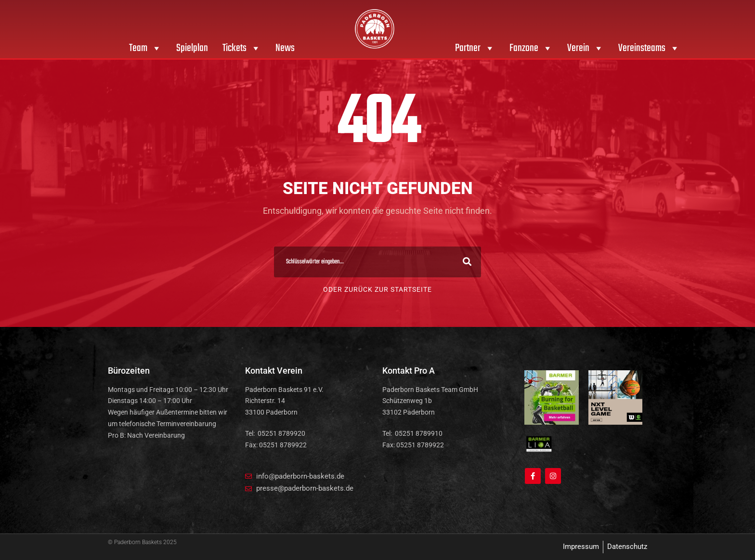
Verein (586, 48)
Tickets (242, 48)
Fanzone (531, 48)
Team (145, 48)
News (285, 48)
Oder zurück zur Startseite (377, 289)
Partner (475, 48)
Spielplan (192, 48)
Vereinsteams (649, 48)
